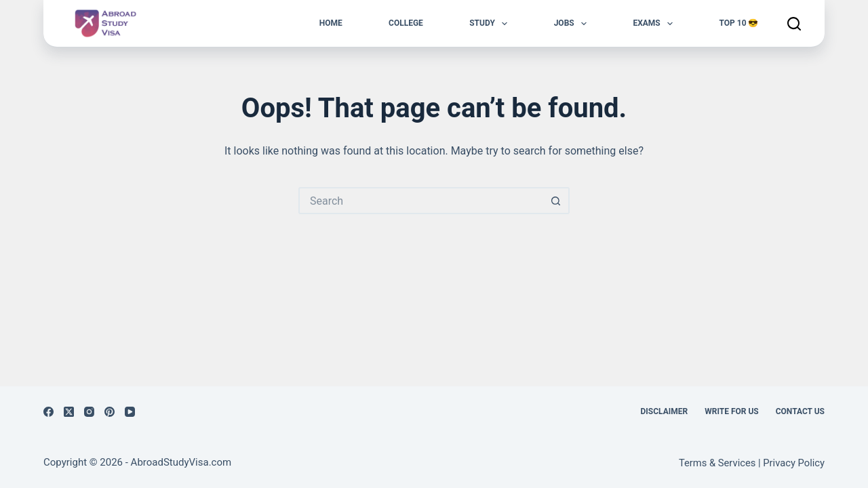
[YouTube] (130, 412)
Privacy (780, 463)
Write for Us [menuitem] (732, 411)
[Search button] (556, 201)
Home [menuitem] (331, 23)
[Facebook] (48, 412)
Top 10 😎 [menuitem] (738, 23)
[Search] (794, 24)
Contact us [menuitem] (800, 411)
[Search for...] (420, 201)
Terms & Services (717, 463)
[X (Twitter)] (69, 412)
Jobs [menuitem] (573, 24)
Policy (811, 463)
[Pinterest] (110, 412)
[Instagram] (89, 412)
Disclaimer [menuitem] (665, 411)
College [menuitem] (406, 23)
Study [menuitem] (491, 24)
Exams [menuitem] (655, 24)
